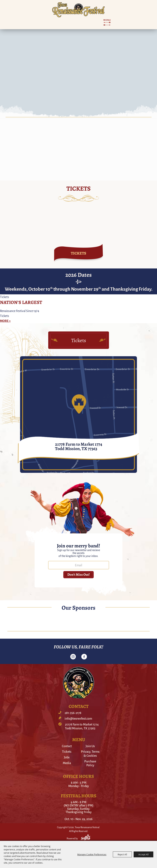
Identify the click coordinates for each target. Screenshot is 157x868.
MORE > (5, 321)
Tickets (67, 752)
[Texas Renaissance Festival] (78, 10)
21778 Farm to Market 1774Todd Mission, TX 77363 (82, 726)
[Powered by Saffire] (86, 838)
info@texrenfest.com (78, 719)
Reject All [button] (122, 854)
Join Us (90, 746)
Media (67, 763)
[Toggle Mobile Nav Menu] (107, 22)
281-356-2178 (73, 713)
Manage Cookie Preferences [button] (92, 854)
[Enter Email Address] (79, 565)
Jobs (67, 757)
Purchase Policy (90, 763)
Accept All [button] (143, 854)
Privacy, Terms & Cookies (90, 754)
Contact (67, 746)
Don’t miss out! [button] (78, 574)
